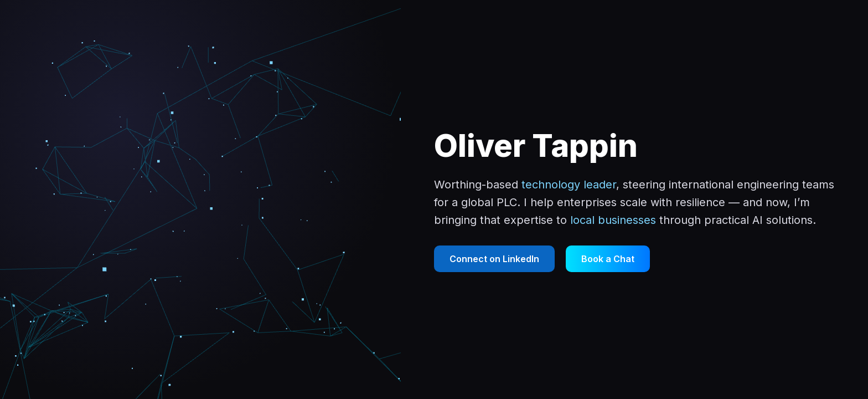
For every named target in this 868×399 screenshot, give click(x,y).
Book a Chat (608, 259)
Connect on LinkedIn (494, 259)
